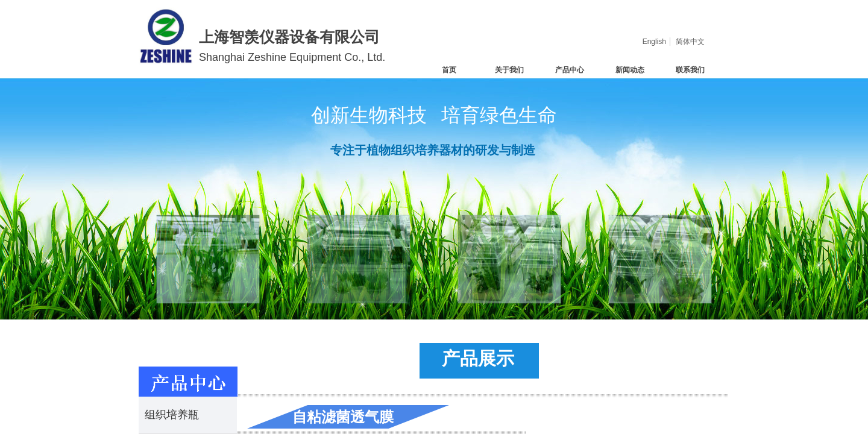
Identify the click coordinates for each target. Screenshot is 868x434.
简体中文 (690, 42)
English (654, 42)
